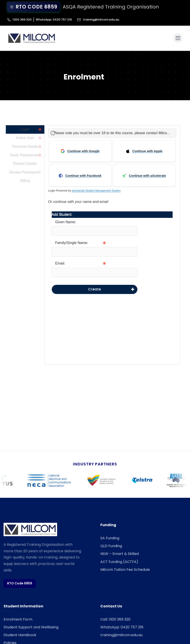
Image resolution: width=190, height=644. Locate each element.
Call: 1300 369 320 (115, 616)
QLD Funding (111, 543)
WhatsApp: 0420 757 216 (54, 17)
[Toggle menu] (178, 35)
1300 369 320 (22, 17)
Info (140, 249)
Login (25, 126)
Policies (10, 640)
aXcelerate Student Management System (96, 188)
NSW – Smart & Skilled (120, 551)
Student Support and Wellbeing (31, 624)
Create (94, 286)
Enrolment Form (18, 616)
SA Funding (110, 535)
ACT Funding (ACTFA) (119, 559)
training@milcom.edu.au (98, 17)
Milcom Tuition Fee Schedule (125, 567)
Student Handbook (20, 632)
